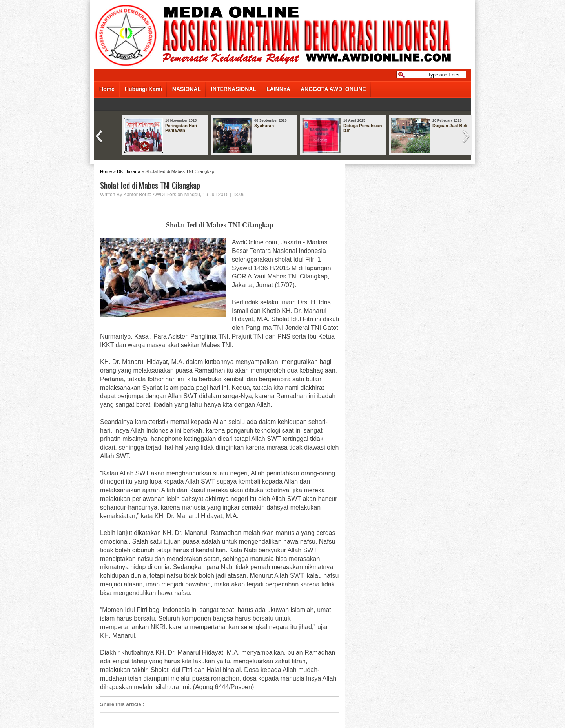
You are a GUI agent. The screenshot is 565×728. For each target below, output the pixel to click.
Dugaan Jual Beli (450, 126)
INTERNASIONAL (234, 89)
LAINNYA (278, 89)
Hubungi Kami (143, 89)
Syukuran (264, 126)
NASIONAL (187, 89)
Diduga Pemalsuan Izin (363, 128)
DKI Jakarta (129, 171)
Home (107, 89)
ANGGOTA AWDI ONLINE (333, 89)
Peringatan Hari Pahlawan (181, 128)
